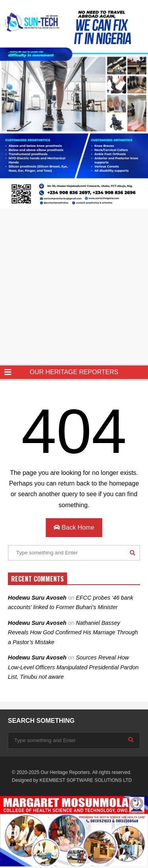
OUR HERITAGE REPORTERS (74, 372)
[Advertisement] (74, 288)
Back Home (74, 527)
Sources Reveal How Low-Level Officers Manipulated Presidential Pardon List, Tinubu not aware (73, 667)
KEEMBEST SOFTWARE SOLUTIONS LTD (86, 780)
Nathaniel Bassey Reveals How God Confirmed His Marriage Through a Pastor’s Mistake (73, 633)
